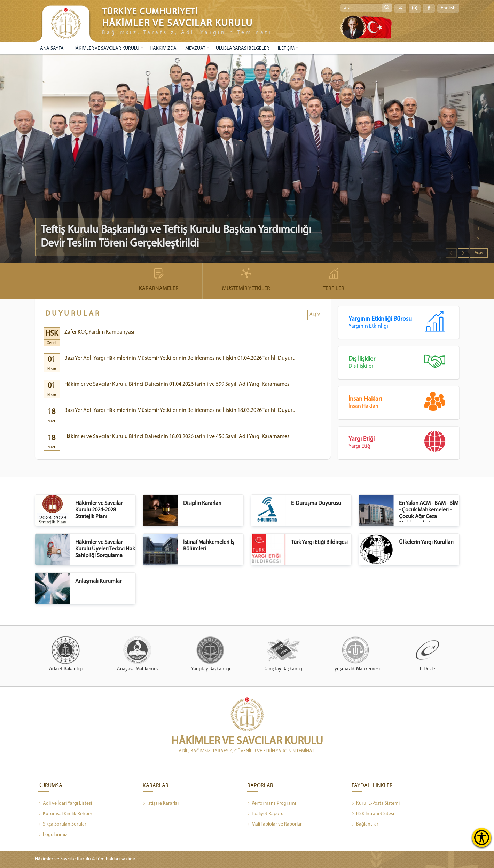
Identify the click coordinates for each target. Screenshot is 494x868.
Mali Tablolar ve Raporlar (275, 824)
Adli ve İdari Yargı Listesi (65, 804)
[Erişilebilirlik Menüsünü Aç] (482, 838)
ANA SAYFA (52, 49)
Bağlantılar (365, 824)
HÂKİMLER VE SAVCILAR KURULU (106, 49)
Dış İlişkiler (404, 363)
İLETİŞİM (286, 49)
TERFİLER (334, 280)
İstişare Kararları (162, 804)
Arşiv (479, 253)
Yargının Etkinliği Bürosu (404, 323)
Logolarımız (53, 835)
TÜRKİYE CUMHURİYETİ (150, 12)
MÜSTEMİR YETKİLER (246, 280)
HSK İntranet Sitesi (373, 814)
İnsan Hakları (404, 403)
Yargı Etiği (404, 443)
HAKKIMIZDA (163, 49)
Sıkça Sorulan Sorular (62, 824)
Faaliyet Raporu (265, 814)
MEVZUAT (195, 49)
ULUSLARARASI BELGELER (242, 49)
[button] (463, 253)
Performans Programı (272, 804)
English (448, 8)
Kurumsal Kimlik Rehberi (66, 814)
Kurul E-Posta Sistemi (376, 804)
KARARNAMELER (159, 280)
